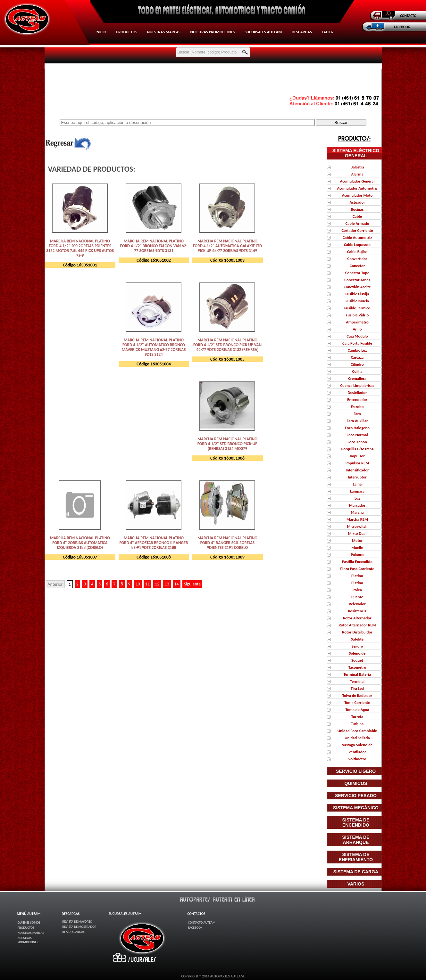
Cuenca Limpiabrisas (357, 385)
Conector (357, 266)
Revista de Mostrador (79, 927)
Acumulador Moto (357, 195)
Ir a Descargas (74, 932)
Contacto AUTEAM (201, 923)
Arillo (357, 329)
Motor (357, 540)
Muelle (357, 547)
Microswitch (357, 526)
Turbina (357, 724)
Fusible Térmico (357, 308)
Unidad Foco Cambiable (357, 731)
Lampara (357, 491)
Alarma (357, 174)
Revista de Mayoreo (77, 922)
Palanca (357, 555)
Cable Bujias (357, 252)
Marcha (357, 512)
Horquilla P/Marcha (357, 449)
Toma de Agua (357, 710)
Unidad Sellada (357, 738)
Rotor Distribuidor (357, 632)
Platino (357, 576)
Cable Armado (357, 223)
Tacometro (357, 667)
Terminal (357, 681)
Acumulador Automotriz (357, 188)
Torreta (357, 717)
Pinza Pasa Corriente (357, 569)
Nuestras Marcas (164, 32)
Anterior (55, 584)
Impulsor (357, 456)
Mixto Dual (357, 533)
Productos (126, 32)
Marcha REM (357, 519)
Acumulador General (357, 181)
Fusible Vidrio (357, 315)
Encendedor (357, 400)
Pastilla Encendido (357, 562)
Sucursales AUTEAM (263, 32)
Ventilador (357, 752)
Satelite (357, 639)
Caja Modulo (357, 336)
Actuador (357, 202)
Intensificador (357, 470)
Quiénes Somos (29, 923)
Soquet (357, 660)
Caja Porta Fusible (357, 343)
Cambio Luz (357, 350)
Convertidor (357, 259)
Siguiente (192, 584)
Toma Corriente (357, 702)
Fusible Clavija (357, 294)
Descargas (302, 32)
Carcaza (357, 357)
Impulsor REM (357, 463)
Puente (357, 597)
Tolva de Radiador (357, 695)
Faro (357, 414)
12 (157, 584)
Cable (357, 216)
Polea (357, 590)
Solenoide (357, 653)
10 (138, 584)
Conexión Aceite (357, 287)
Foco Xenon (357, 442)
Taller (328, 32)
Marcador (357, 505)
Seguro (357, 646)
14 (177, 584)
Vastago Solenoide (357, 745)
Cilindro (357, 364)
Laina (357, 484)
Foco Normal (357, 435)
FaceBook (195, 928)
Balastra (357, 167)
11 (147, 584)
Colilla (357, 371)
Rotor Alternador (357, 618)
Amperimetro (357, 322)
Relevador (357, 604)
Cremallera (357, 378)
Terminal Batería (357, 674)
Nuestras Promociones (213, 32)
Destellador (357, 392)
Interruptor (357, 477)
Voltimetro (357, 759)
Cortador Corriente (357, 230)
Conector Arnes (357, 280)
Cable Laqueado (357, 245)
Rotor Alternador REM (357, 625)
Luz (357, 498)
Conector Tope (357, 273)
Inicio (101, 32)
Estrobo (357, 407)
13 (167, 584)
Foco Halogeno (357, 428)
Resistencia (357, 611)
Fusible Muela (357, 301)
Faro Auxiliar (357, 421)
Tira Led (357, 688)
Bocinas (357, 209)
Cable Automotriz (357, 237)
